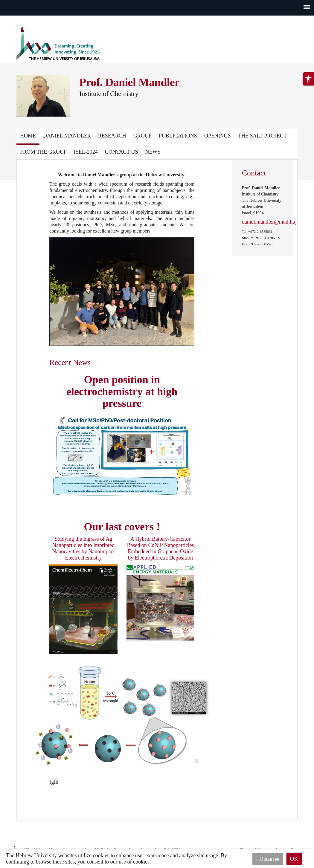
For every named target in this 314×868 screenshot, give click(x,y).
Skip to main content (22, 19)
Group (142, 136)
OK (294, 859)
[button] (308, 99)
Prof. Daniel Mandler (129, 82)
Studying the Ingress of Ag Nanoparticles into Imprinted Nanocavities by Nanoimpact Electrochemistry (84, 548)
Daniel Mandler (67, 136)
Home (28, 136)
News (153, 152)
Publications (178, 136)
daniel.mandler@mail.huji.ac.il (275, 222)
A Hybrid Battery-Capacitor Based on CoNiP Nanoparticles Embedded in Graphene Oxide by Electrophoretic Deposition (161, 548)
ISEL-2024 (86, 152)
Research (112, 136)
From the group (43, 152)
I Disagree (268, 859)
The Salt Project (262, 136)
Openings (218, 136)
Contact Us (122, 152)
